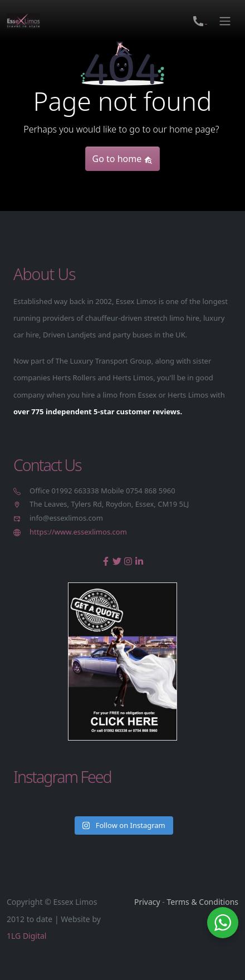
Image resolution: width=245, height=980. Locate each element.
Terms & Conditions (203, 902)
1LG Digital (26, 936)
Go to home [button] (123, 159)
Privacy (147, 902)
